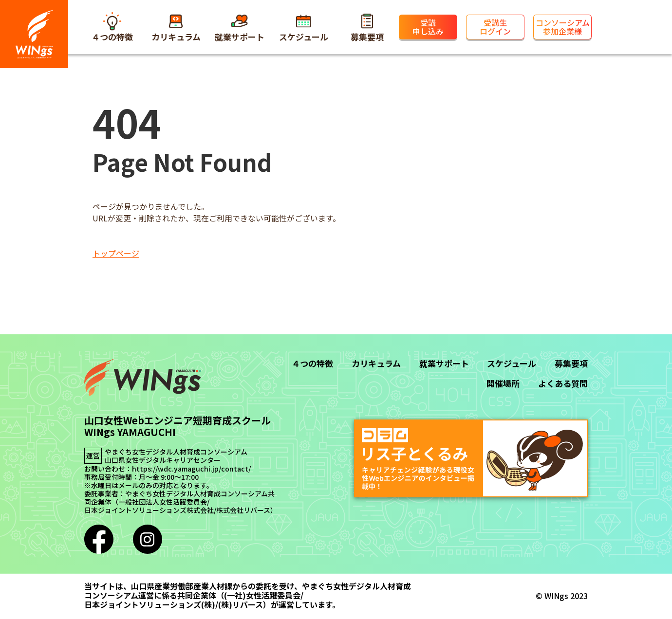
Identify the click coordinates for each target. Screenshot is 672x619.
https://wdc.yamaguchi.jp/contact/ (191, 469)
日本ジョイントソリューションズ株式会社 (149, 510)
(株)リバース (241, 605)
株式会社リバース (243, 510)
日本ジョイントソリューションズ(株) (150, 605)
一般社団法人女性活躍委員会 (163, 502)
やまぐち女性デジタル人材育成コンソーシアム (176, 452)
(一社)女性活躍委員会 (262, 595)
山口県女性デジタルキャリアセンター (163, 460)
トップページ (116, 253)
